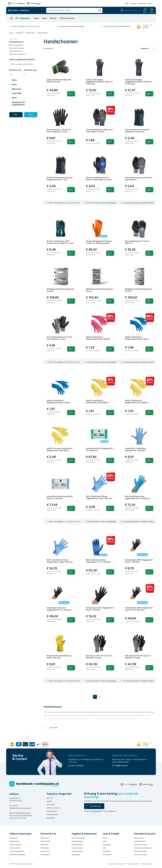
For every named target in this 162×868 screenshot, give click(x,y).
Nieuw (36, 18)
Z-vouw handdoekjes (16, 851)
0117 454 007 (78, 766)
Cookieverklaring (147, 864)
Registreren (136, 10)
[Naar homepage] (11, 18)
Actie (44, 18)
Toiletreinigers (45, 855)
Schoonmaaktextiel (78, 838)
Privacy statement (133, 864)
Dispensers (44, 845)
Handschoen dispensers (17, 54)
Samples (133, 3)
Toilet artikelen (45, 841)
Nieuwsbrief (142, 3)
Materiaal (17, 89)
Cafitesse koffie (15, 848)
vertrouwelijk (96, 811)
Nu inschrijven (96, 806)
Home (11, 33)
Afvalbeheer (45, 848)
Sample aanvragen (140, 845)
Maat (14, 98)
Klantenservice (77, 755)
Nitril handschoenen (16, 45)
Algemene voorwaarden (117, 864)
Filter (16, 115)
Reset (31, 115)
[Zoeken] (100, 10)
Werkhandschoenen (16, 51)
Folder (150, 3)
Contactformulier (52, 815)
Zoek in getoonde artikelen (22, 60)
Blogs (127, 3)
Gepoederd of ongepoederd (18, 104)
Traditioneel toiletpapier (17, 855)
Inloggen (128, 10)
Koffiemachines (14, 841)
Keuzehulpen (107, 855)
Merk (14, 80)
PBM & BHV (30, 33)
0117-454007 (14, 806)
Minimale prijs (15, 70)
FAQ (104, 848)
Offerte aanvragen (140, 851)
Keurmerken (51, 805)
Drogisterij (20, 33)
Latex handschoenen (16, 48)
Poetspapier (13, 838)
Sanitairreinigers (77, 845)
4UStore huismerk (67, 18)
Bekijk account (122, 766)
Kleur (15, 85)
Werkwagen (76, 855)
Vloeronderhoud (77, 851)
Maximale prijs (30, 70)
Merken (53, 18)
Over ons (50, 798)
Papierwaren (45, 838)
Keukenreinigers (77, 848)
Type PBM (17, 93)
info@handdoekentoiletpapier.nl (20, 808)
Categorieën (24, 18)
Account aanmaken (141, 855)
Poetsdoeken (45, 851)
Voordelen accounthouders (143, 848)
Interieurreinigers (77, 841)
